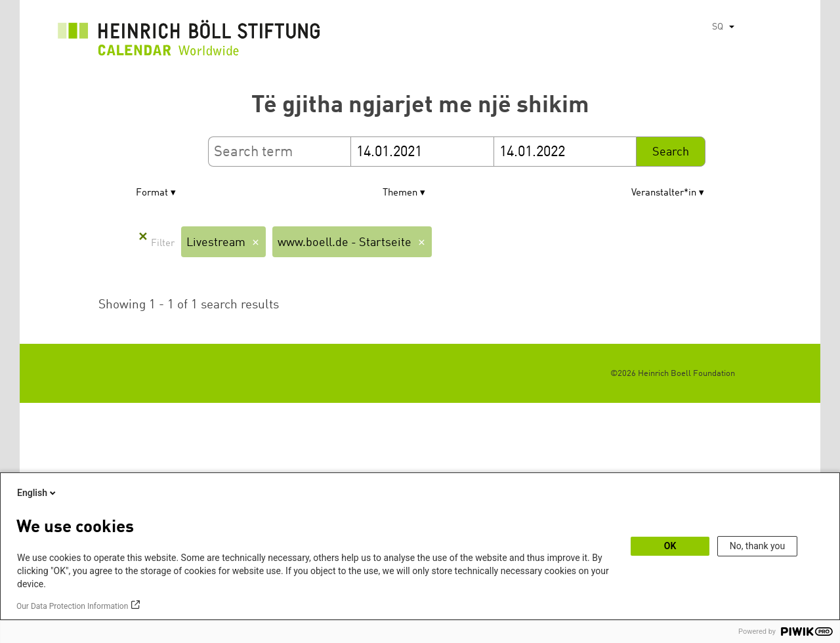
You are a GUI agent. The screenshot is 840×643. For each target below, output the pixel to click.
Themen (400, 193)
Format (152, 193)
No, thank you (758, 546)
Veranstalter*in (664, 193)
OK (670, 546)
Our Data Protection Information (72, 606)
